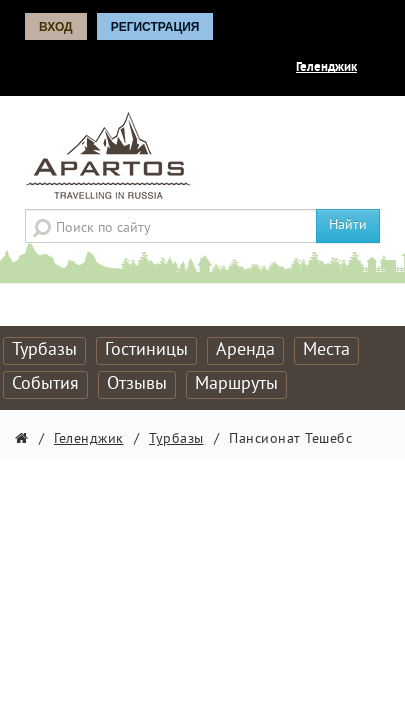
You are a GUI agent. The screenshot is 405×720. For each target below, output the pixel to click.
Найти (348, 225)
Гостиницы (146, 350)
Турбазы (44, 350)
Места (326, 350)
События (45, 384)
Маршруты (236, 384)
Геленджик (326, 68)
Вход (56, 27)
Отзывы (137, 384)
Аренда (245, 350)
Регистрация (155, 27)
